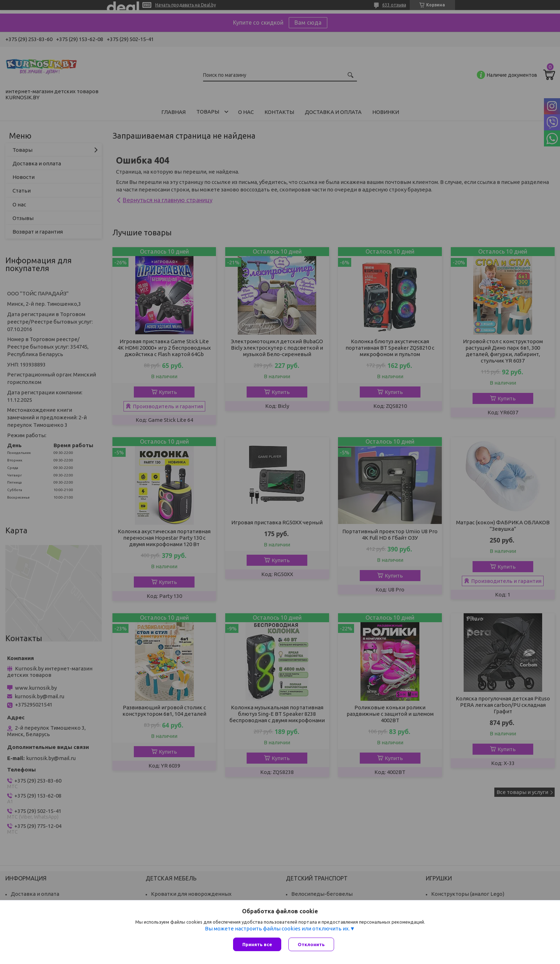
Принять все (257, 944)
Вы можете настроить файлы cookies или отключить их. (277, 928)
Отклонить (311, 944)
